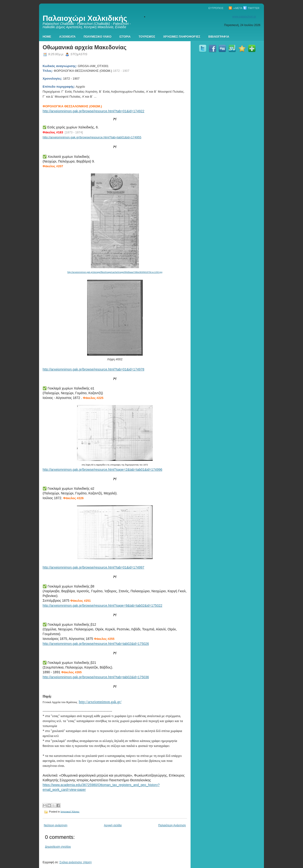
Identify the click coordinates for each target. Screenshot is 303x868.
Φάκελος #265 (71, 672)
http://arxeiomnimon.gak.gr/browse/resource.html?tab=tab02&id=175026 (96, 644)
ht (44, 111)
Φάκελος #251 (80, 601)
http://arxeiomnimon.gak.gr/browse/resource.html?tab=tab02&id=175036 (96, 677)
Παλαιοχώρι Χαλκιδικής (85, 18)
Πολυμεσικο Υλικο (97, 37)
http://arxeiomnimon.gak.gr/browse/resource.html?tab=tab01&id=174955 (92, 137)
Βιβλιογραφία (219, 37)
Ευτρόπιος (216, 8)
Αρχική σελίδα (113, 825)
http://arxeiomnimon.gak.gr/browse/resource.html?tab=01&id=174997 (94, 567)
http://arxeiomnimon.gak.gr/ (100, 702)
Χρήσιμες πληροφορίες (182, 37)
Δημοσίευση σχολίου (58, 847)
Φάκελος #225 (93, 398)
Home (47, 37)
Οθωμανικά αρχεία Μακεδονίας (85, 47)
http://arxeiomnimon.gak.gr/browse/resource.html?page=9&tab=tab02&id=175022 (102, 606)
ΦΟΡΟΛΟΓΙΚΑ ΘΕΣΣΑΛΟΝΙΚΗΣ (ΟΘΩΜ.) (72, 106)
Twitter (251, 8)
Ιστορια (125, 37)
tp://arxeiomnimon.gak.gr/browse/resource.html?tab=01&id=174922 (95, 111)
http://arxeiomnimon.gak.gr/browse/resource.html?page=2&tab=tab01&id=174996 (102, 470)
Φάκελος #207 (53, 166)
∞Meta (235, 8)
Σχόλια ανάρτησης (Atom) (76, 862)
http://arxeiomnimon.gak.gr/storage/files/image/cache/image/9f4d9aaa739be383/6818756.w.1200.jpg (115, 272)
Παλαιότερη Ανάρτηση (172, 825)
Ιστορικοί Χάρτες (70, 811)
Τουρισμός (147, 37)
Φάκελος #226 (73, 498)
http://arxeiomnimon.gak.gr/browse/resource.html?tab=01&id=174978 (94, 369)
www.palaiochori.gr (244, 17)
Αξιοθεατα (67, 37)
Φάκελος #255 (104, 639)
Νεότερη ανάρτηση (56, 825)
